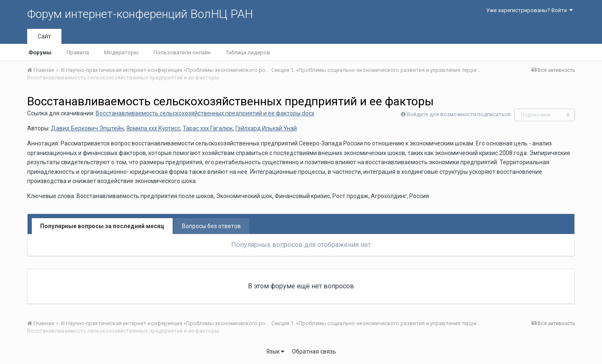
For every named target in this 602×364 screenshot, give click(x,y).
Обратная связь (314, 351)
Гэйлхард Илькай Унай (266, 128)
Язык (275, 351)
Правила (78, 52)
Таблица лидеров (248, 52)
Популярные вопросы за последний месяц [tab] (102, 226)
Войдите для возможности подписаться (459, 114)
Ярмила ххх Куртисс (153, 128)
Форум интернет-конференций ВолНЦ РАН (140, 14)
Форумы (40, 52)
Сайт (44, 36)
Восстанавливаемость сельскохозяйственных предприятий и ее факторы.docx (205, 113)
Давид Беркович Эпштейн (87, 128)
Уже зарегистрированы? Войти (529, 10)
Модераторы (121, 52)
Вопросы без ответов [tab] (211, 226)
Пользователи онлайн (182, 52)
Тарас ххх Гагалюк (208, 128)
